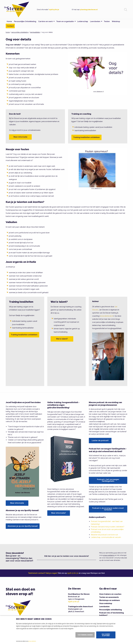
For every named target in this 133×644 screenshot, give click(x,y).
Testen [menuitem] (107, 21)
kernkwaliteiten (35, 32)
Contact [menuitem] (10, 26)
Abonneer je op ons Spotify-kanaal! (23, 526)
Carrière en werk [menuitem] (45, 21)
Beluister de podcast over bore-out (104, 535)
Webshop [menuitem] (116, 21)
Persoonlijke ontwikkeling (111, 610)
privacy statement (32, 641)
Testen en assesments (109, 597)
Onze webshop (106, 603)
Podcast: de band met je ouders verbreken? (108, 527)
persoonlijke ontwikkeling (20, 32)
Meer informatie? (59, 513)
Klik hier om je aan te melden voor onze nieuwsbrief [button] (67, 556)
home (8, 32)
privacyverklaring (109, 555)
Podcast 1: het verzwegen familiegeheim (108, 480)
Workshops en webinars (110, 600)
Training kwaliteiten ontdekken (86, 137)
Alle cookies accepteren (106, 635)
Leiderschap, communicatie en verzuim (106, 537)
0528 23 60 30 (54, 10)
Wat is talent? (62, 339)
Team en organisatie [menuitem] (65, 21)
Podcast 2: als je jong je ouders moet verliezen (108, 509)
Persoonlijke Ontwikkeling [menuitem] (25, 21)
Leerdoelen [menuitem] (95, 21)
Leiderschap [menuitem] (83, 21)
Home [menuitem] (9, 21)
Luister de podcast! (100, 440)
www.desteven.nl (107, 316)
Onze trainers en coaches (110, 594)
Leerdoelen (104, 607)
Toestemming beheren (85, 635)
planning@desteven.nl (89, 10)
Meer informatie (20, 137)
